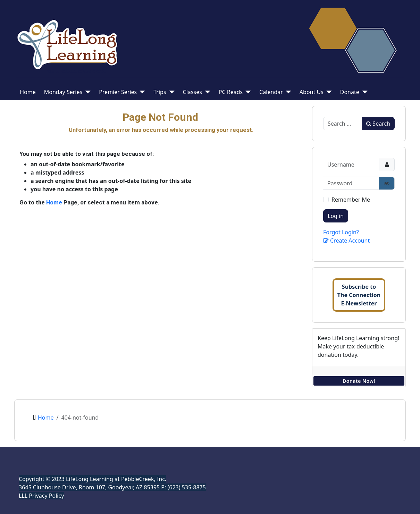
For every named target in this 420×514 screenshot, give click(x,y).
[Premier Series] (141, 92)
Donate (350, 92)
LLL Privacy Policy (41, 496)
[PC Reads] (247, 92)
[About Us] (328, 92)
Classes (192, 92)
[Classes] (206, 92)
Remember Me (351, 200)
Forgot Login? (341, 232)
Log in (336, 216)
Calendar (271, 92)
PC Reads (231, 92)
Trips (160, 92)
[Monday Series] (86, 92)
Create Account (346, 241)
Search (378, 124)
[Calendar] (287, 92)
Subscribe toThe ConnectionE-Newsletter (359, 295)
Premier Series (118, 92)
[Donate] (363, 92)
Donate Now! (359, 381)
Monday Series (63, 92)
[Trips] (170, 92)
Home (28, 92)
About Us (312, 92)
